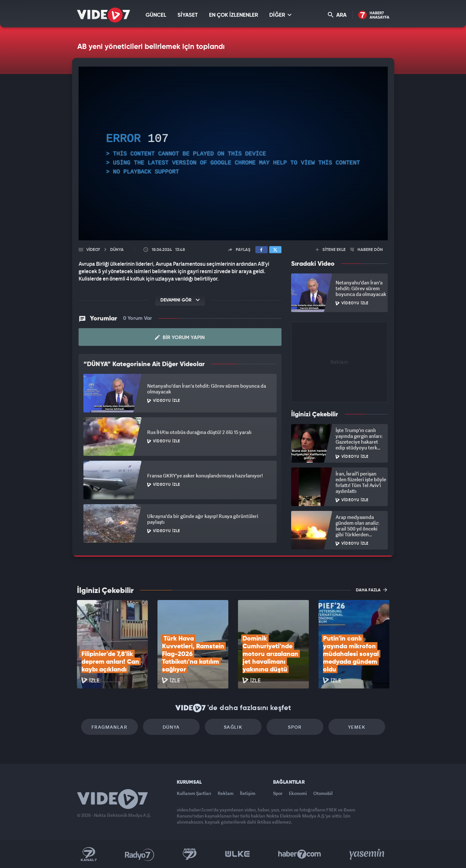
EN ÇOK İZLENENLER (233, 15)
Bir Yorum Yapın (180, 337)
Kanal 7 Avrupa (190, 854)
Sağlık (233, 727)
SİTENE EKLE (331, 250)
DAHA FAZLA (371, 590)
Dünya (171, 727)
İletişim (248, 793)
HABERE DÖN (367, 250)
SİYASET (188, 15)
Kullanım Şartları (194, 793)
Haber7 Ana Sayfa (374, 15)
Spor (295, 727)
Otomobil (323, 793)
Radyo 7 (140, 854)
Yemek (357, 727)
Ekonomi (298, 793)
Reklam (226, 793)
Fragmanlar (109, 727)
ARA (337, 15)
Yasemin (367, 854)
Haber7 (300, 854)
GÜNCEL (156, 15)
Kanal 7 (89, 854)
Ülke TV (238, 854)
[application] (233, 153)
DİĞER (280, 15)
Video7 (93, 250)
